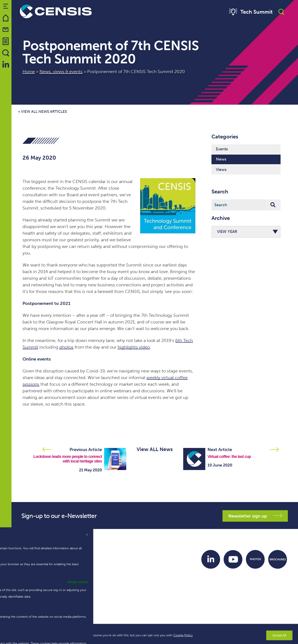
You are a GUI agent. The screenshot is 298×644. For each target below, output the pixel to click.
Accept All (279, 635)
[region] (149, 634)
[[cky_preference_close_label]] (87, 535)
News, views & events (61, 72)
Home (29, 72)
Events (222, 149)
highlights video (134, 347)
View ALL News (155, 449)
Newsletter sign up (255, 516)
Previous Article (86, 449)
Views (221, 170)
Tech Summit (250, 12)
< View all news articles (42, 112)
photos (66, 347)
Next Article (220, 449)
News (221, 159)
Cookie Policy (183, 635)
